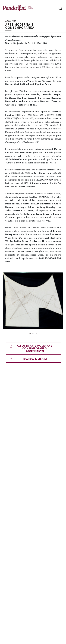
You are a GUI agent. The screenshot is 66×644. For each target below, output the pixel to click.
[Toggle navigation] (54, 8)
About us (11, 21)
